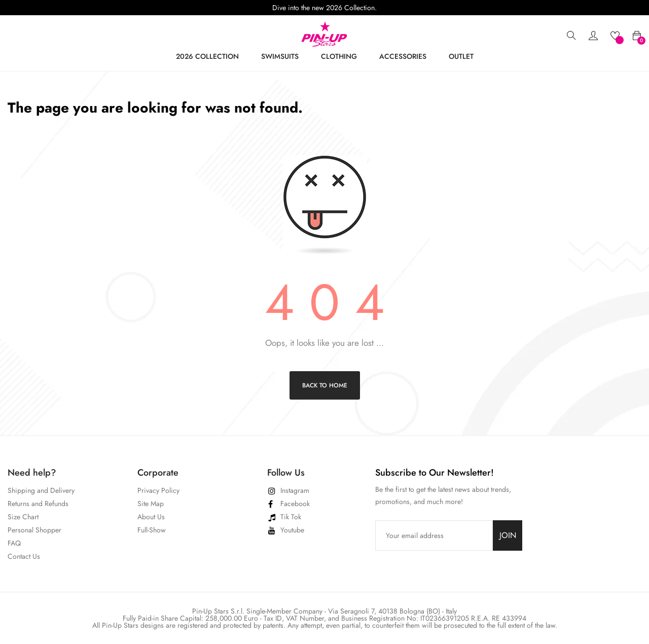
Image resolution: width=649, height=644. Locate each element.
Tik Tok (291, 517)
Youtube (292, 530)
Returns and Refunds (38, 504)
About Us (151, 517)
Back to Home (325, 385)
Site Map (151, 504)
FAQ (14, 543)
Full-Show (152, 530)
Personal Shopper (34, 530)
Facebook (295, 504)
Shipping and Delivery (41, 490)
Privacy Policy (158, 490)
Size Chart (23, 517)
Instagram (295, 490)
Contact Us (24, 556)
